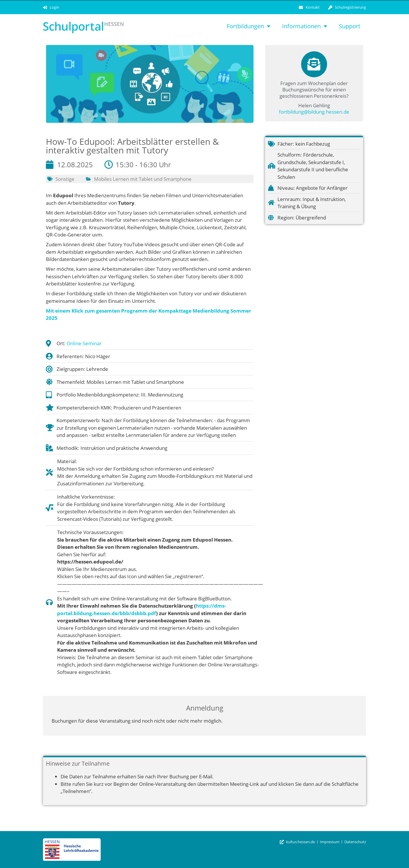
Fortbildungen (249, 26)
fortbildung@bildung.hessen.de (314, 112)
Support (350, 26)
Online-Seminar (84, 343)
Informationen (305, 26)
